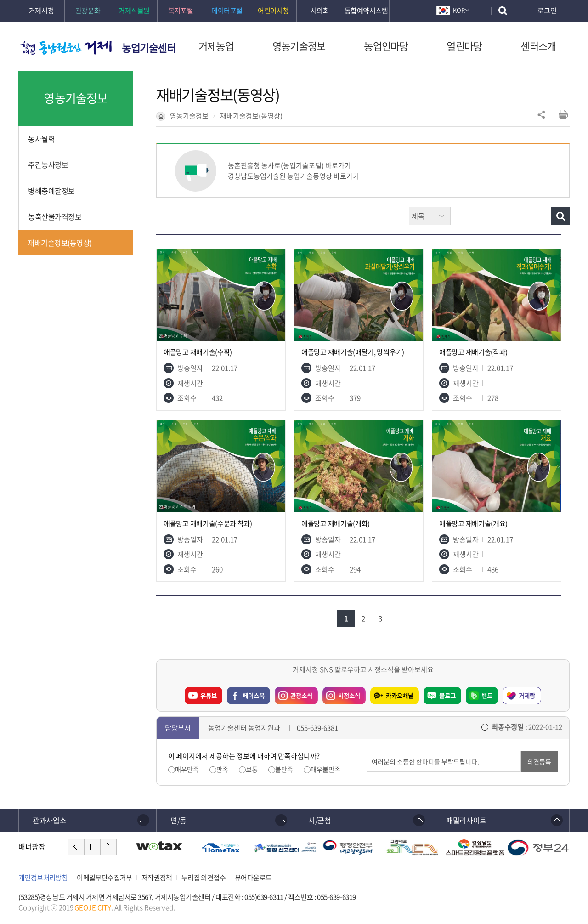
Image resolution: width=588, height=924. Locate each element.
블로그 (447, 695)
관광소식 (294, 693)
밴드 (487, 695)
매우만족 (187, 769)
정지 (92, 847)
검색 (450, 207)
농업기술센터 (149, 48)
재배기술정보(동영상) (251, 116)
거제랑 (527, 695)
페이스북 (254, 695)
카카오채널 (400, 695)
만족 (222, 769)
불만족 (284, 769)
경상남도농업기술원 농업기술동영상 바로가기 (294, 176)
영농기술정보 (189, 116)
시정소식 (341, 693)
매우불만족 (325, 769)
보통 (252, 769)
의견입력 (367, 751)
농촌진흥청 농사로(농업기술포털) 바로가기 (289, 165)
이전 (76, 847)
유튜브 (209, 695)
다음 (108, 847)
